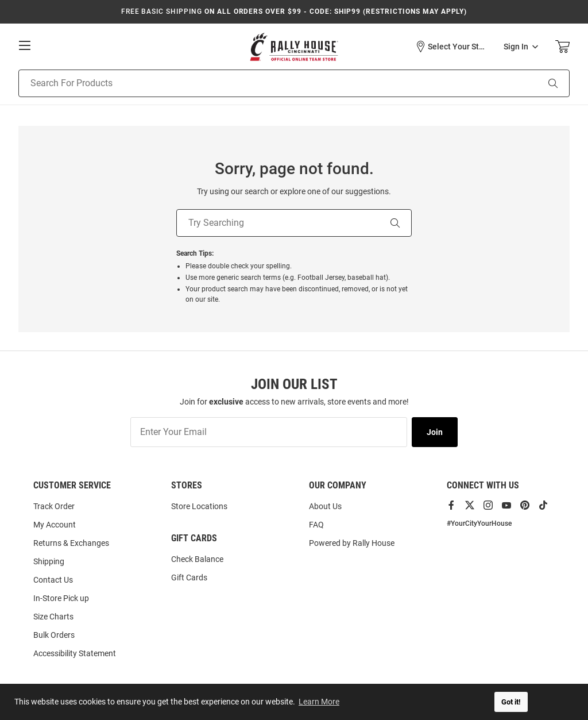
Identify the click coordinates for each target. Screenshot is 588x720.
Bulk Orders (54, 635)
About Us (325, 506)
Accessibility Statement (75, 653)
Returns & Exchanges (71, 543)
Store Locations (199, 506)
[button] (451, 47)
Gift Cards (189, 577)
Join (435, 432)
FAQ (316, 525)
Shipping (49, 561)
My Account (55, 525)
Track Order (54, 506)
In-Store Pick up (61, 598)
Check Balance (197, 559)
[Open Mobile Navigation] (25, 45)
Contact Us (53, 580)
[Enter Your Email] (269, 432)
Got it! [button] (511, 702)
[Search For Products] (264, 83)
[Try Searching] (278, 223)
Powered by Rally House (352, 543)
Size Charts (53, 617)
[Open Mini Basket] (562, 47)
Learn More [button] (319, 702)
